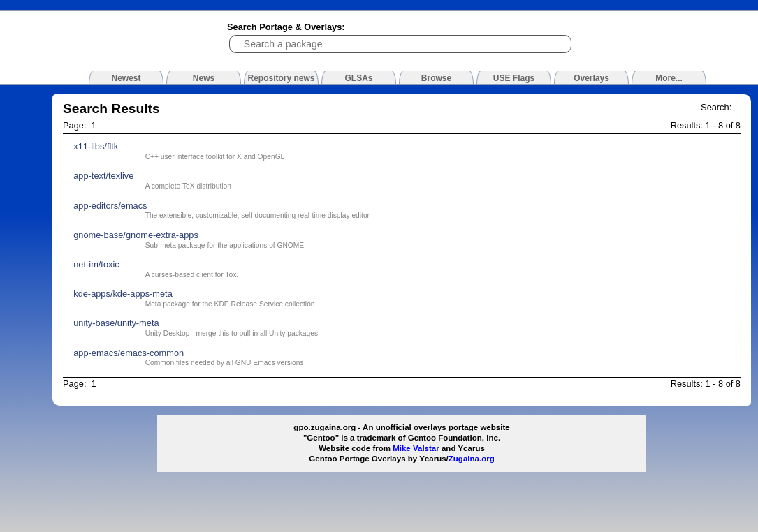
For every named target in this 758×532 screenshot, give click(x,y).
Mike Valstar (416, 448)
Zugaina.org (472, 459)
